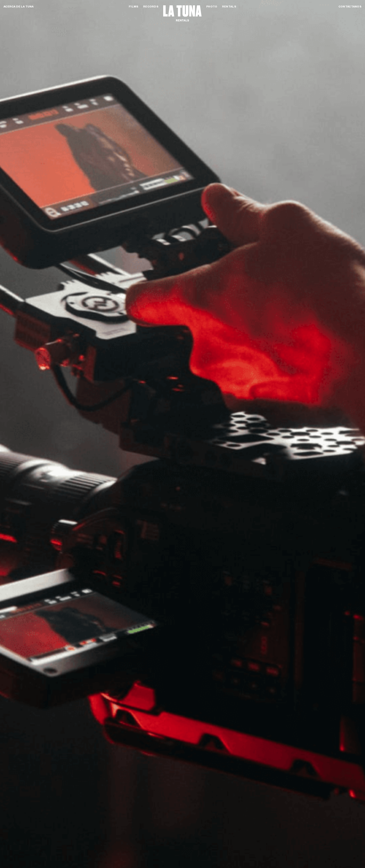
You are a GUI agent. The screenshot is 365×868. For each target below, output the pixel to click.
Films (133, 7)
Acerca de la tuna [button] (19, 7)
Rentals (229, 7)
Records (151, 7)
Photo (212, 7)
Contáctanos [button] (350, 7)
